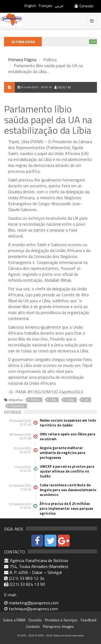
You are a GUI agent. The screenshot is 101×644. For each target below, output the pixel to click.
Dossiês (35, 620)
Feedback (89, 620)
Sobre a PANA (14, 620)
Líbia (53, 400)
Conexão (84, 6)
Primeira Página (22, 60)
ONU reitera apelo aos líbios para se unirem (68, 436)
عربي (59, 6)
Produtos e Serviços (61, 620)
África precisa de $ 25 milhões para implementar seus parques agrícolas (66, 508)
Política (35, 400)
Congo (70, 400)
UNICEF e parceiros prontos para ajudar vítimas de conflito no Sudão (67, 471)
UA (86, 400)
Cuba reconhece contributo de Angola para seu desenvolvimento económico (68, 490)
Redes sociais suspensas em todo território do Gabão (68, 423)
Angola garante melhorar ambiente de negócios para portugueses (63, 453)
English (30, 6)
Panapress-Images (58, 626)
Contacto (33, 626)
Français (46, 6)
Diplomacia (17, 406)
